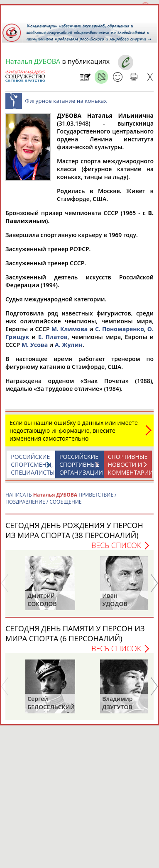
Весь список (116, 545)
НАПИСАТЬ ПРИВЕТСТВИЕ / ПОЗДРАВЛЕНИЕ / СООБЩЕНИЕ (61, 498)
